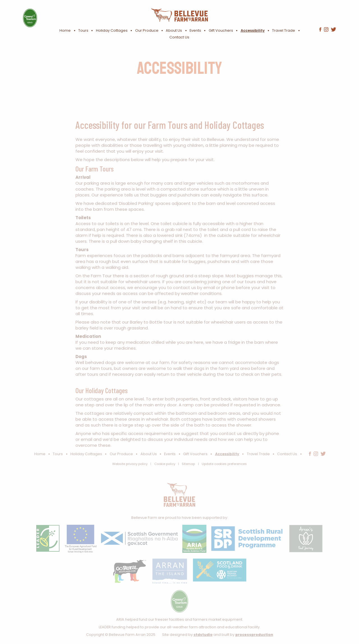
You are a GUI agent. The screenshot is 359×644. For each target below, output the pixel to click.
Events (195, 30)
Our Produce (147, 30)
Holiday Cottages (112, 30)
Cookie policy (165, 464)
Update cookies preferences (224, 464)
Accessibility (253, 30)
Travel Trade (284, 30)
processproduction (254, 635)
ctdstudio (203, 635)
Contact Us (179, 37)
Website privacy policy (130, 464)
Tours (83, 30)
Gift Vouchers (221, 30)
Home (65, 30)
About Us (174, 30)
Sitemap (188, 464)
